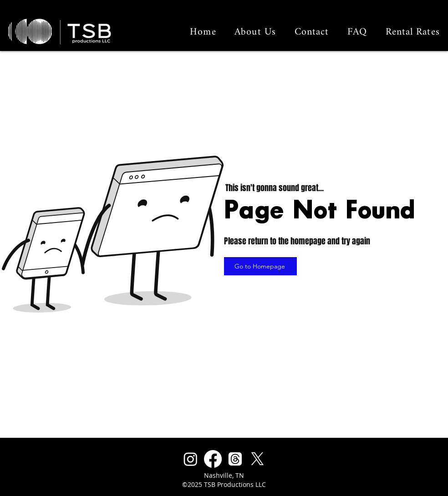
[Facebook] (213, 459)
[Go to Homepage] (260, 266)
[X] (257, 459)
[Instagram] (191, 459)
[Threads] (235, 459)
